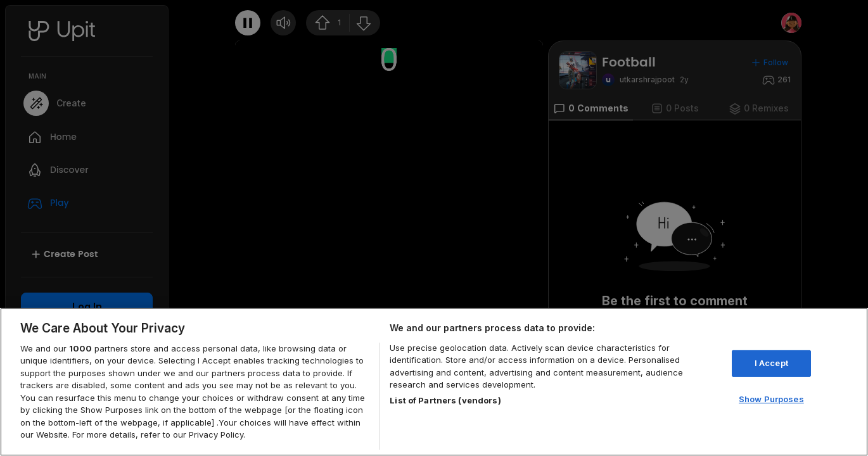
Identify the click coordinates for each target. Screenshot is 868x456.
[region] (434, 382)
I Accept (771, 363)
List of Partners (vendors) (445, 400)
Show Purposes (771, 398)
